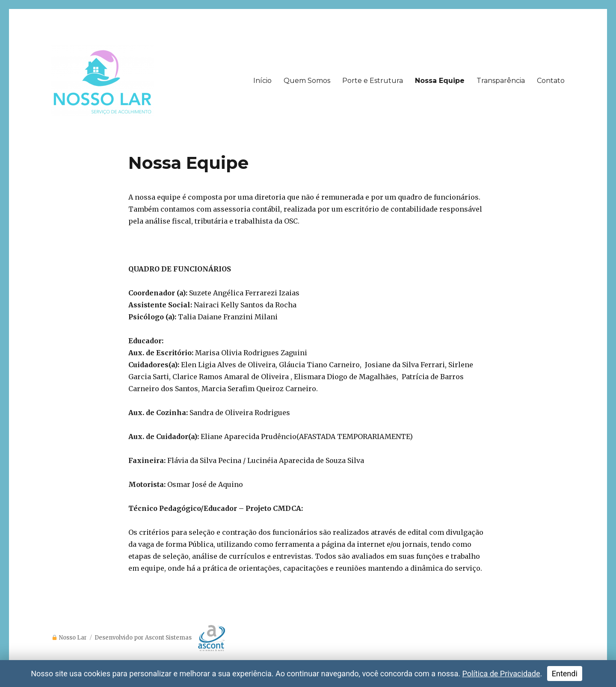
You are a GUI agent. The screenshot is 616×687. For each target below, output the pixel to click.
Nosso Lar (73, 638)
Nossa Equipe (440, 81)
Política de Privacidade (501, 674)
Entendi (565, 674)
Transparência (501, 81)
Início (262, 81)
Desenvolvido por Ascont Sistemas (160, 638)
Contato (551, 81)
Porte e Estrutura (373, 81)
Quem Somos (307, 81)
